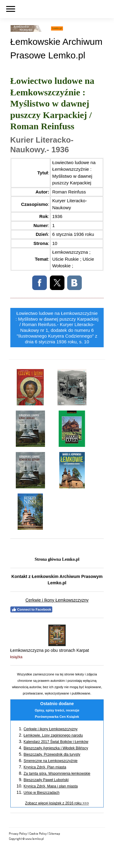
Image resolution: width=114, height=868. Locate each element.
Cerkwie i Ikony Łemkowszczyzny (57, 600)
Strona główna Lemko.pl (57, 559)
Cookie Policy (38, 833)
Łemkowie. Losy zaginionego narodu (53, 735)
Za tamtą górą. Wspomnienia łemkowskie (57, 774)
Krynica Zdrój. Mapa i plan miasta (51, 786)
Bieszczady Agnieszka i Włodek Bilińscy (56, 748)
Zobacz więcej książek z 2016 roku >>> (57, 803)
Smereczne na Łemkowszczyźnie (51, 761)
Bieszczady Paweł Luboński (46, 780)
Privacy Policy (18, 833)
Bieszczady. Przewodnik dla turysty (52, 754)
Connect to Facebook (31, 609)
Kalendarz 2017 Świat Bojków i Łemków (56, 742)
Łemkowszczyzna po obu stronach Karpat (50, 650)
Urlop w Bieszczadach (42, 793)
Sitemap (54, 833)
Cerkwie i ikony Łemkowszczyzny (51, 729)
